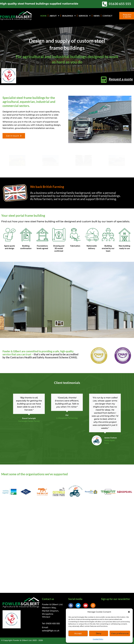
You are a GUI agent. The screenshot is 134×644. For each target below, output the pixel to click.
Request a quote (121, 79)
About (54, 16)
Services (85, 16)
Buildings (69, 16)
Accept (78, 633)
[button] (129, 612)
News (97, 16)
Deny (99, 633)
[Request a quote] (104, 80)
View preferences (120, 633)
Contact (107, 16)
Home (43, 16)
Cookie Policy (98, 639)
